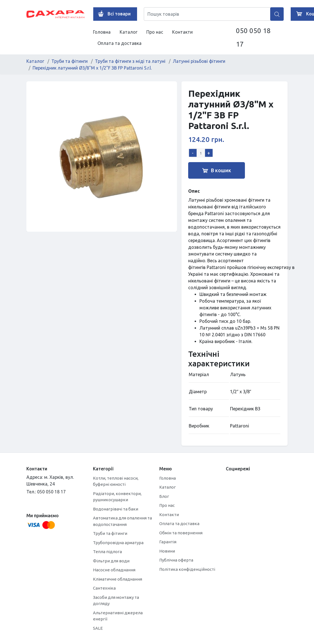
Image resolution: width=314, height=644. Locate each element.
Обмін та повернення (181, 533)
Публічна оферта (176, 560)
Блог (164, 496)
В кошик (217, 171)
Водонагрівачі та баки (116, 509)
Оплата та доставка (120, 43)
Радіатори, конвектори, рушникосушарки (117, 497)
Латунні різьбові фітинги (199, 61)
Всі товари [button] (113, 14)
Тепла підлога (107, 552)
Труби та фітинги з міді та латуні (130, 61)
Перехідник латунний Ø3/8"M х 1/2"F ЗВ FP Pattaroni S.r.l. (92, 68)
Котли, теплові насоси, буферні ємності (116, 481)
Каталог (128, 32)
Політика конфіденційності (187, 569)
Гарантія (168, 542)
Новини (167, 551)
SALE (98, 628)
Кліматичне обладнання (118, 579)
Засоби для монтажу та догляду (116, 601)
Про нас (155, 32)
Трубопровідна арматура (118, 543)
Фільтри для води (111, 561)
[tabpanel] (102, 157)
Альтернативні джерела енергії (118, 616)
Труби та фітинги (70, 61)
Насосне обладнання (114, 570)
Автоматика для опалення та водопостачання (122, 521)
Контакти (182, 32)
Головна (102, 32)
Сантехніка (104, 588)
